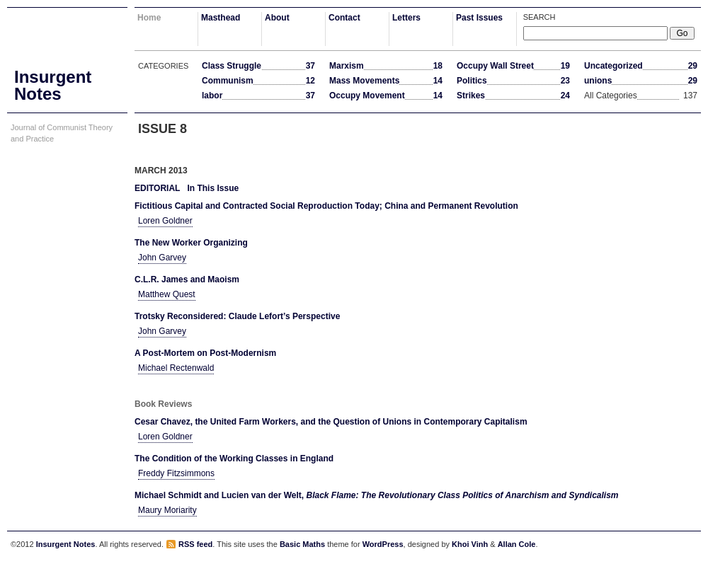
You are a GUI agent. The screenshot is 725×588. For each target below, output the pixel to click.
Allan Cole (517, 544)
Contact (344, 18)
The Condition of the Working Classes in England (234, 459)
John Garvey (162, 258)
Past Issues (479, 18)
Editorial (157, 188)
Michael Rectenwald (176, 368)
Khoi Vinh (470, 544)
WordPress (383, 544)
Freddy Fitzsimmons (176, 473)
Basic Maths (302, 544)
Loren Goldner (165, 221)
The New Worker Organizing (191, 243)
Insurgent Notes (66, 544)
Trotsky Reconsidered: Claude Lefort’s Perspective (237, 316)
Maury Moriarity (167, 510)
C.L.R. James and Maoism (187, 279)
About (277, 18)
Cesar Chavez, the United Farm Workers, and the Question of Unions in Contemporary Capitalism (331, 422)
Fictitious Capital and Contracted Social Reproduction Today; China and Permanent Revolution (326, 206)
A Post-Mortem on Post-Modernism (205, 353)
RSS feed (195, 544)
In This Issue (213, 188)
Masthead (221, 18)
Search (540, 17)
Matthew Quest (167, 294)
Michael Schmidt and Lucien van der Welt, (377, 495)
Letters (406, 18)
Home (149, 18)
